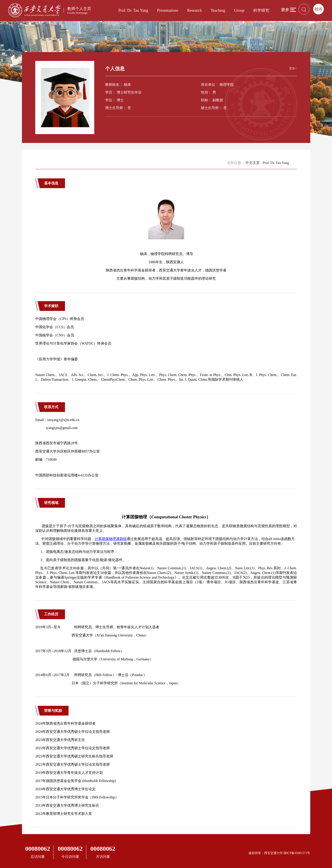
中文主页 (253, 163)
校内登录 (318, 11)
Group (239, 10)
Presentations (168, 10)
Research (194, 10)
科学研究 (261, 10)
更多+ (293, 68)
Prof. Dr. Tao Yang (133, 10)
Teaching (218, 10)
